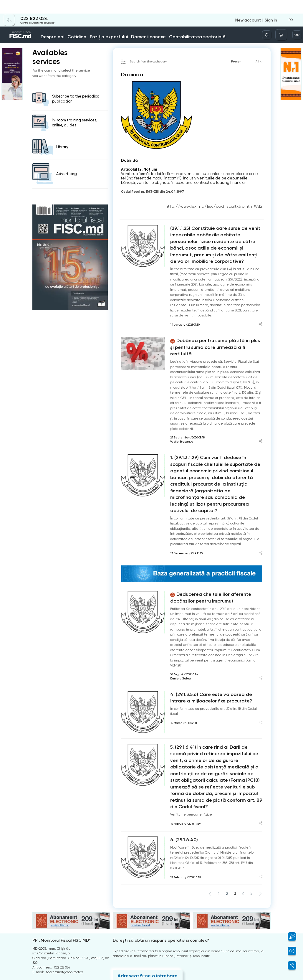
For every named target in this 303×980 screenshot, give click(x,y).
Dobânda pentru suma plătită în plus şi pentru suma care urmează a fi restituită (214, 324)
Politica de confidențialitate (54, 939)
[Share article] (261, 306)
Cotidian (90, 23)
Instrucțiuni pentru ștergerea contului (62, 945)
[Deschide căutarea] (276, 21)
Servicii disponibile (216, 22)
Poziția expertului (114, 23)
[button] (289, 937)
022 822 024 (30, 5)
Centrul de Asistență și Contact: (65, 901)
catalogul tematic (65, 34)
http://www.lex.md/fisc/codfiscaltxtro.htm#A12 (226, 202)
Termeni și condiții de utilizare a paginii (64, 933)
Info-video (240, 23)
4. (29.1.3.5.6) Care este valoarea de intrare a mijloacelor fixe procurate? (211, 642)
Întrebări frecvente (48, 927)
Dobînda (88, 34)
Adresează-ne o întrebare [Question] (140, 893)
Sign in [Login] (272, 6)
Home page (40, 34)
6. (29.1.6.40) (181, 759)
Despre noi (72, 23)
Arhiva (37, 920)
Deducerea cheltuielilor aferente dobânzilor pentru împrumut (213, 545)
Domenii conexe (142, 23)
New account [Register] (253, 6)
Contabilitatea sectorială (177, 23)
